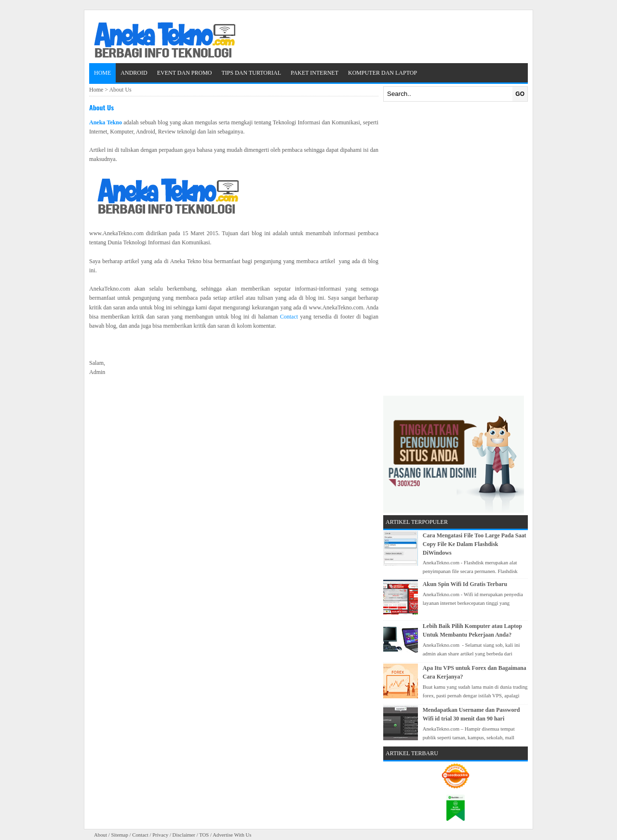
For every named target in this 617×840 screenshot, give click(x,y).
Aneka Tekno (106, 122)
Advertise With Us (232, 835)
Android (134, 73)
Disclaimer (184, 835)
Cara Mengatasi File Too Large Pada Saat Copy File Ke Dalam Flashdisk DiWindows (475, 544)
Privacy (160, 835)
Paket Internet (315, 73)
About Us (101, 107)
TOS (204, 835)
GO (520, 94)
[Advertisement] (456, 249)
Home (102, 73)
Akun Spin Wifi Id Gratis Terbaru (465, 584)
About (101, 835)
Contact (289, 317)
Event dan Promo (185, 73)
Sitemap (119, 835)
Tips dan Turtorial (251, 73)
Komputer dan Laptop (382, 73)
